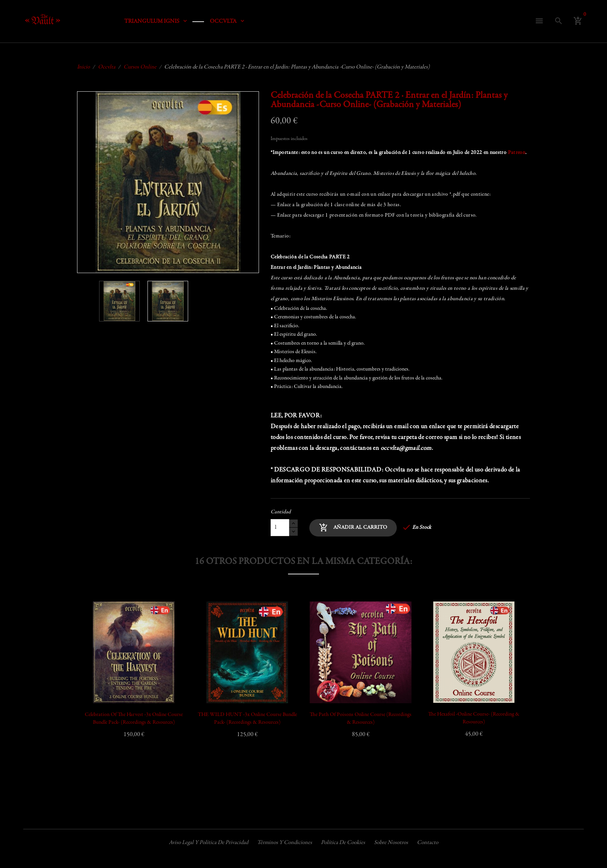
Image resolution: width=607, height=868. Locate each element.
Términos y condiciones (285, 843)
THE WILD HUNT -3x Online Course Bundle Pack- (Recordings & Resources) (247, 719)
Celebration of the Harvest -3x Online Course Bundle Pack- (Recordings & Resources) (134, 719)
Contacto (428, 843)
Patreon (517, 153)
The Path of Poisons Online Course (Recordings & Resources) (361, 719)
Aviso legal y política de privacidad (208, 843)
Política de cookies (343, 843)
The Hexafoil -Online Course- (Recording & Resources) (474, 718)
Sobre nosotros (391, 843)
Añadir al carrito (353, 528)
